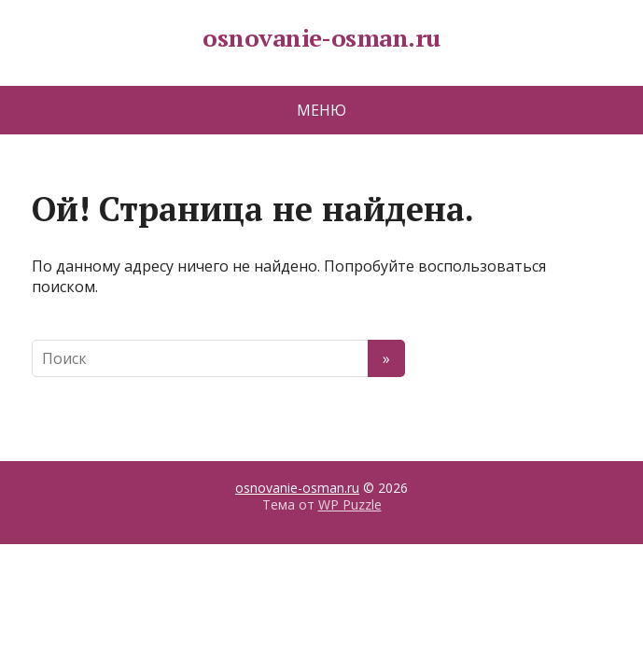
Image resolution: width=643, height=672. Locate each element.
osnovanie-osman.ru (321, 38)
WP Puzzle (350, 504)
